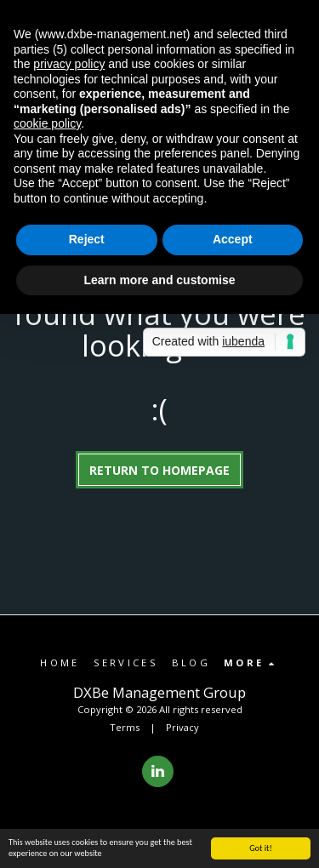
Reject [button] (87, 239)
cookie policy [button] (47, 123)
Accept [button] (233, 239)
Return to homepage (159, 470)
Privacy (182, 727)
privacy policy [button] (69, 64)
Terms (125, 727)
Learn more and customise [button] (159, 280)
